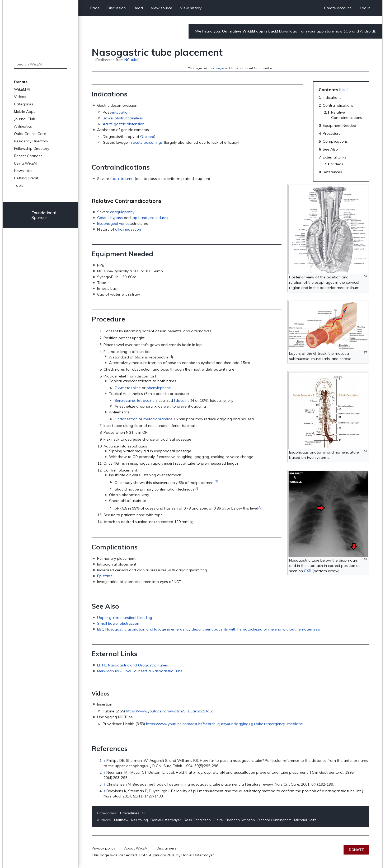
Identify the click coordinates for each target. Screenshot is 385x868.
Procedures (130, 813)
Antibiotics (23, 126)
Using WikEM (25, 163)
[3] (196, 488)
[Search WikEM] (40, 64)
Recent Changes (28, 156)
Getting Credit (26, 178)
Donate (356, 850)
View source (161, 8)
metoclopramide (158, 419)
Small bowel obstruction (118, 623)
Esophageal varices (114, 223)
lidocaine (182, 400)
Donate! (21, 82)
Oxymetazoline (128, 388)
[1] (170, 356)
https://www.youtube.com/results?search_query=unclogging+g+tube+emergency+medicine (224, 724)
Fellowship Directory (32, 148)
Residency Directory (31, 141)
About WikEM (136, 848)
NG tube (131, 60)
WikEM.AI (22, 89)
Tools (19, 185)
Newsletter (23, 171)
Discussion (117, 8)
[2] (216, 481)
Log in (365, 8)
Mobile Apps (25, 111)
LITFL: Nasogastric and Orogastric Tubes (133, 665)
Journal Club (25, 119)
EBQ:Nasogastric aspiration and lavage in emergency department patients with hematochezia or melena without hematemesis (209, 629)
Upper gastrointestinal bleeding (125, 618)
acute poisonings (148, 142)
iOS (348, 31)
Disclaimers (166, 848)
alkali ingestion (128, 229)
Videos (20, 97)
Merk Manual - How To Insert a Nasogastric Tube (140, 671)
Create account (337, 8)
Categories (24, 104)
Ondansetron (126, 419)
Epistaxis (105, 576)
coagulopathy (122, 212)
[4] (259, 507)
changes (219, 68)
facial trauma (122, 179)
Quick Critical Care (30, 134)
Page (95, 8)
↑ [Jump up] (104, 760)
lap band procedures (150, 218)
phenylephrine (159, 388)
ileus (139, 118)
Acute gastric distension (124, 124)
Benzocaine (125, 400)
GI (144, 813)
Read (138, 8)
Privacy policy (103, 848)
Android (367, 31)
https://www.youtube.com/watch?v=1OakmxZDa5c (170, 711)
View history (191, 8)
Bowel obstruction (118, 118)
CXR (308, 571)
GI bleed (147, 137)
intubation (121, 112)
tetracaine (146, 400)
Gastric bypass (110, 218)
